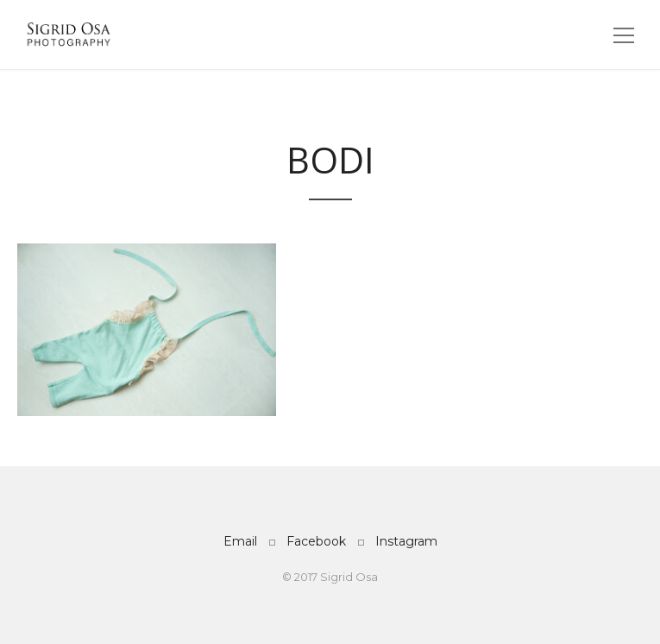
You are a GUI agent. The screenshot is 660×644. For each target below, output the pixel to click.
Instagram (406, 541)
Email (240, 541)
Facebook (316, 541)
